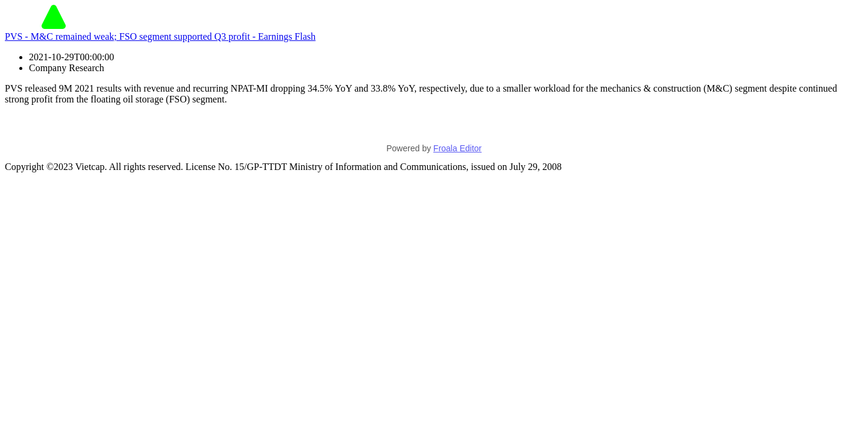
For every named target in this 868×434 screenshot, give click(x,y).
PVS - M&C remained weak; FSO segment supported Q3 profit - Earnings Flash (160, 36)
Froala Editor (458, 148)
